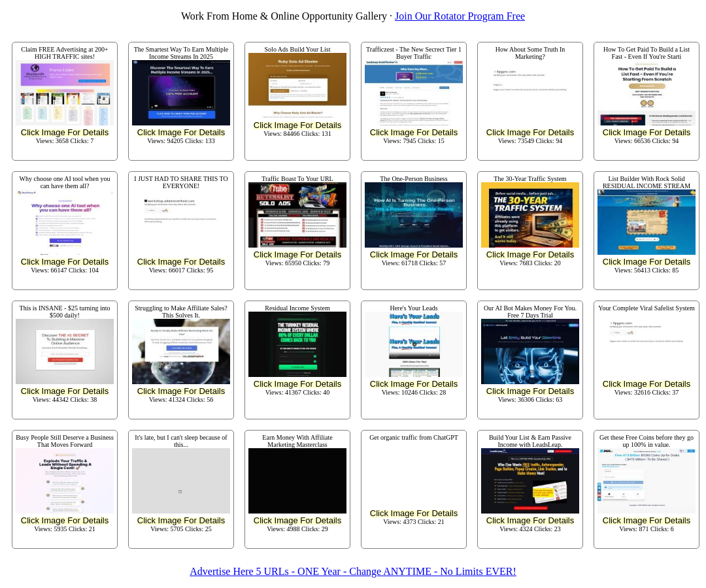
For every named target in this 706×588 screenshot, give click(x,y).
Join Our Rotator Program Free (460, 16)
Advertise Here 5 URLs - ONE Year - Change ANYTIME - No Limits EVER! (353, 571)
